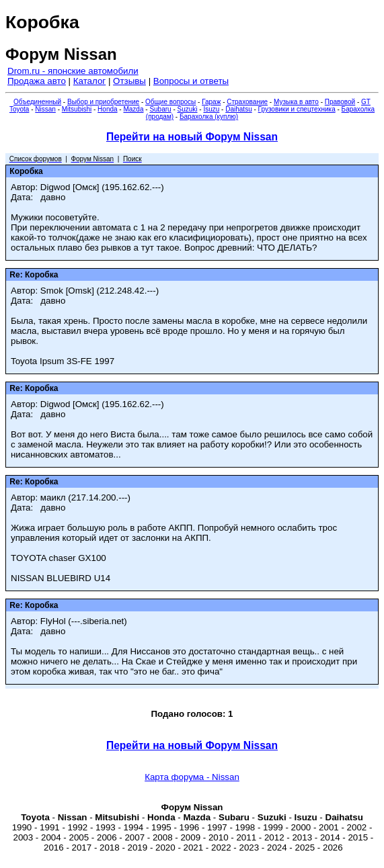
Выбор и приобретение (103, 102)
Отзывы (129, 81)
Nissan (45, 109)
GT (366, 102)
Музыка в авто (296, 102)
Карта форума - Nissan (192, 777)
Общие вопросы (170, 102)
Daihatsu (238, 109)
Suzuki (188, 109)
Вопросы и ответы (191, 81)
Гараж (211, 102)
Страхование (247, 102)
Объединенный (37, 102)
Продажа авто (37, 81)
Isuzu (211, 109)
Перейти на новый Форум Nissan (192, 137)
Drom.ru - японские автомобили (73, 71)
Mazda (133, 109)
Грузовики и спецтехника (297, 109)
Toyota (19, 109)
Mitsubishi (77, 109)
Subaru (160, 109)
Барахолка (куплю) (209, 117)
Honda (107, 109)
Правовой (340, 102)
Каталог (89, 81)
